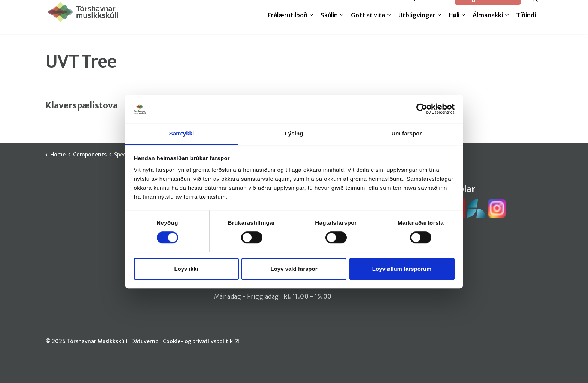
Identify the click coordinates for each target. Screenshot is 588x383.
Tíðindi (526, 25)
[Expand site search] (534, 8)
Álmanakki (488, 25)
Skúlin (329, 25)
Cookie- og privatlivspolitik (201, 341)
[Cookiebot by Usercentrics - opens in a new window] (422, 109)
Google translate (488, 8)
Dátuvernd (145, 341)
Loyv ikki (186, 269)
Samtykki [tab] (182, 134)
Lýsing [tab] (294, 134)
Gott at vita (368, 25)
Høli (454, 25)
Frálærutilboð (288, 25)
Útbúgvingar (417, 25)
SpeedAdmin (429, 8)
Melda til (390, 8)
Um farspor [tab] (406, 134)
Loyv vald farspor (294, 269)
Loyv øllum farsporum (402, 269)
